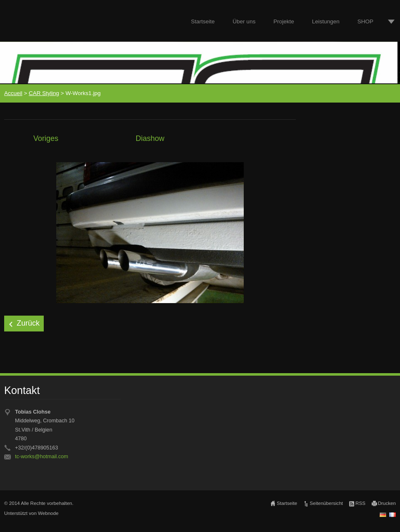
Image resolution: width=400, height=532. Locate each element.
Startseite (203, 21)
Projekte (284, 21)
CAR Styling (44, 93)
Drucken (387, 503)
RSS (360, 503)
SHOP (365, 21)
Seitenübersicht (326, 503)
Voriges (46, 138)
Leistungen (326, 21)
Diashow (150, 138)
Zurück (28, 323)
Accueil (13, 93)
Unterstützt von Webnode (31, 513)
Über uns (244, 21)
